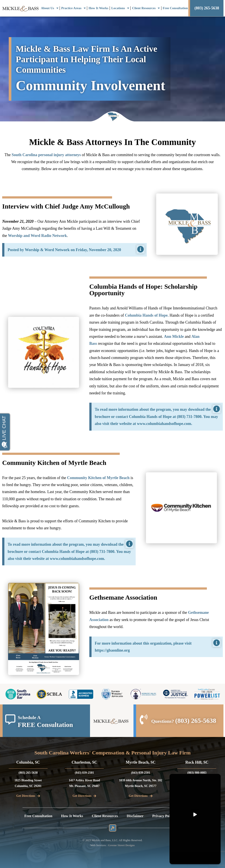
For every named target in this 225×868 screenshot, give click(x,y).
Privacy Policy (166, 816)
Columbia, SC (28, 762)
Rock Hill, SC (197, 762)
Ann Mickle (174, 337)
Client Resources (146, 8)
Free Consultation (175, 8)
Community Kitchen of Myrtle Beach (98, 478)
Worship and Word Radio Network (38, 236)
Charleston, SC (84, 762)
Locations (120, 8)
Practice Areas (73, 8)
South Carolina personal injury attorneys (46, 155)
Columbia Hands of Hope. (147, 315)
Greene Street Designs (121, 845)
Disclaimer (137, 816)
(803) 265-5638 (196, 720)
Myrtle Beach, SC (141, 762)
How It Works (98, 8)
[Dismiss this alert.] (141, 249)
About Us (49, 8)
